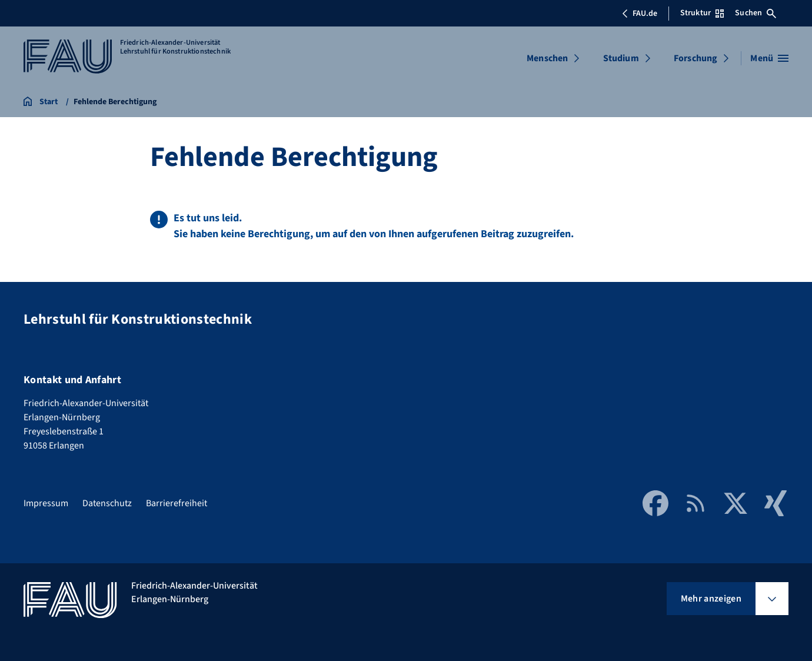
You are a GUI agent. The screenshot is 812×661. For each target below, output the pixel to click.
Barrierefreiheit (177, 503)
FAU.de (640, 14)
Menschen (547, 58)
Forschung (695, 58)
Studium (621, 58)
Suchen (756, 13)
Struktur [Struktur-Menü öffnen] (702, 13)
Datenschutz (107, 503)
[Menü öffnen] (769, 58)
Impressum (46, 503)
